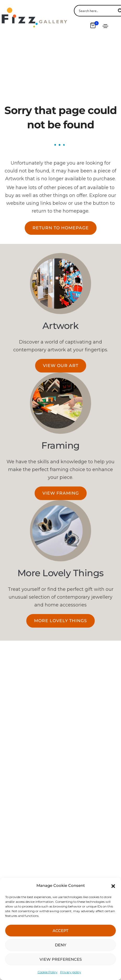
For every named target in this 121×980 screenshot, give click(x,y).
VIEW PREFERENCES (61, 959)
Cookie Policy (47, 972)
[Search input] (97, 11)
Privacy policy (71, 972)
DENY (61, 945)
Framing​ (60, 445)
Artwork (61, 326)
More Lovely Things (61, 573)
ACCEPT (60, 931)
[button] (113, 886)
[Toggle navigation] (105, 26)
